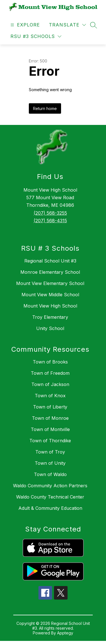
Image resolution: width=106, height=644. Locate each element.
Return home (45, 108)
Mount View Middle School (50, 295)
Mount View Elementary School (50, 283)
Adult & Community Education (50, 508)
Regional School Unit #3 (50, 261)
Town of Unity (50, 463)
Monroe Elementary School (50, 272)
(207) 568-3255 (50, 213)
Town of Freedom (50, 373)
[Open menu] (24, 25)
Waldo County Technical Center (50, 497)
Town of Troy (50, 452)
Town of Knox (50, 396)
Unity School (50, 328)
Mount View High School (50, 306)
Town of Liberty (50, 407)
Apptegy (65, 633)
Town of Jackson (50, 384)
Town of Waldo (50, 474)
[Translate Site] (67, 25)
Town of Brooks (50, 362)
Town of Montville (50, 429)
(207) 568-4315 (50, 221)
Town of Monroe (50, 418)
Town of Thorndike (50, 441)
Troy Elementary (50, 317)
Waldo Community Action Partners (50, 486)
